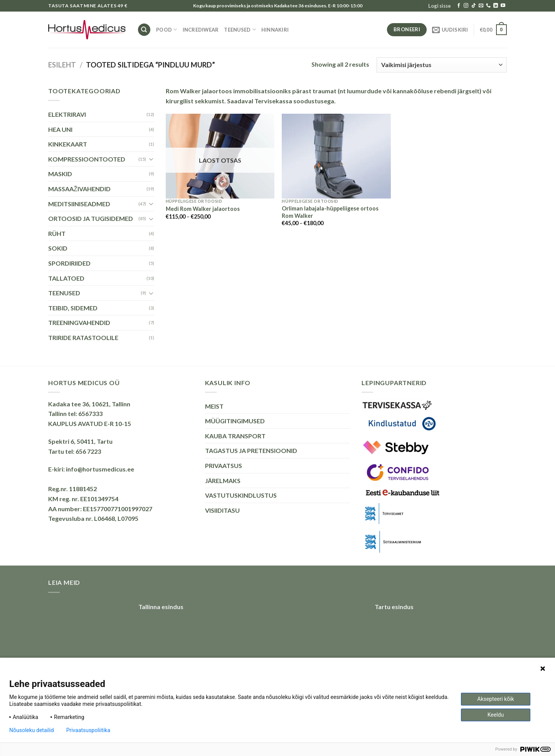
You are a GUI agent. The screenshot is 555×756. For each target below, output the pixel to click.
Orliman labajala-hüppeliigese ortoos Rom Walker (330, 212)
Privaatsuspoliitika (88, 730)
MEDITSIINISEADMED (79, 204)
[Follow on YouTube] (503, 6)
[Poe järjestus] (442, 65)
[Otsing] (144, 30)
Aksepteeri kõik (495, 699)
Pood (166, 29)
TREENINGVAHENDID (79, 322)
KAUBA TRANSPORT (235, 436)
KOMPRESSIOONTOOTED (87, 159)
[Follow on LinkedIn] (496, 6)
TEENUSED (240, 29)
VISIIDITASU (222, 510)
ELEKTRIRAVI (67, 114)
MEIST (214, 406)
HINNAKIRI (275, 30)
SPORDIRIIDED (69, 263)
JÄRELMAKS (223, 481)
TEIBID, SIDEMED (73, 308)
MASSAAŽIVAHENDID (79, 189)
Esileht (62, 65)
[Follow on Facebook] (459, 6)
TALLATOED (66, 278)
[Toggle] (151, 159)
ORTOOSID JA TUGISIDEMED (91, 218)
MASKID (60, 174)
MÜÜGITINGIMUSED (235, 421)
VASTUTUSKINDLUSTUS (241, 495)
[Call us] (488, 6)
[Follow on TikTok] (474, 6)
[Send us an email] (481, 6)
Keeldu (496, 715)
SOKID (58, 248)
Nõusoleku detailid (32, 730)
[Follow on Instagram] (466, 6)
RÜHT (57, 233)
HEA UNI (60, 129)
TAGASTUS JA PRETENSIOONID (251, 450)
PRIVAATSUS (224, 466)
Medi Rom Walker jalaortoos (203, 209)
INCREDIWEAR (201, 30)
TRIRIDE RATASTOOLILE (83, 338)
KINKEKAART (68, 144)
